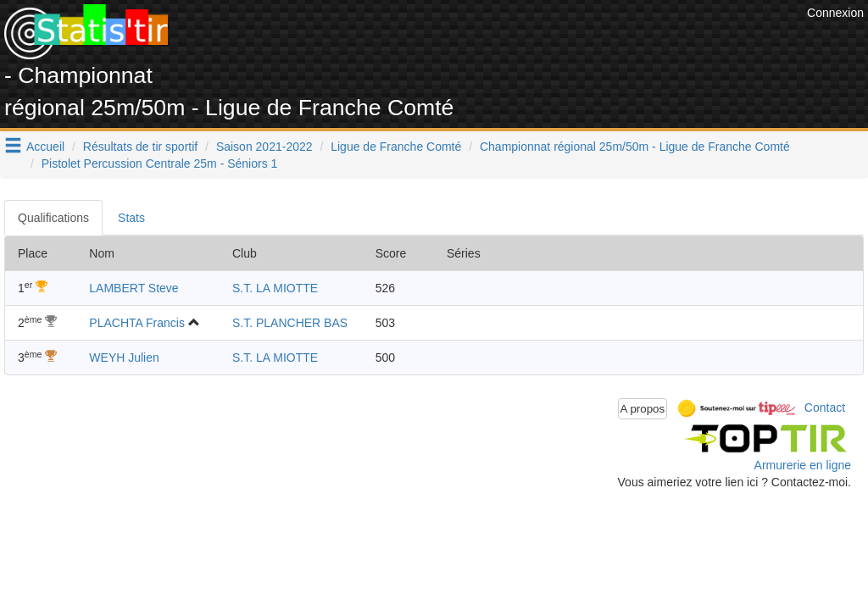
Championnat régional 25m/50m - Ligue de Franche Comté (635, 147)
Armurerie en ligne (803, 465)
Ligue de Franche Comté (396, 147)
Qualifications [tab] (53, 218)
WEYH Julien (124, 358)
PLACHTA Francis (137, 323)
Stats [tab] (131, 218)
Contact (825, 408)
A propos (643, 409)
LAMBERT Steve (134, 288)
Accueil (45, 147)
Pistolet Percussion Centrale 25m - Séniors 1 (160, 164)
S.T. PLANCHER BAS (290, 323)
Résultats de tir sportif (140, 147)
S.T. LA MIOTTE (275, 288)
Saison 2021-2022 (264, 147)
